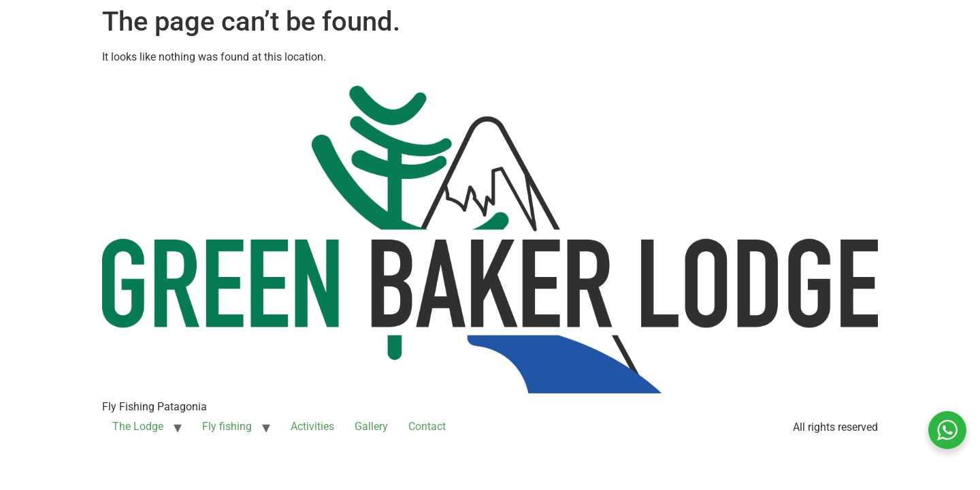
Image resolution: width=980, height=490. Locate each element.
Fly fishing (227, 426)
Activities (312, 426)
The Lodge (138, 426)
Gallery (371, 426)
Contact (427, 426)
